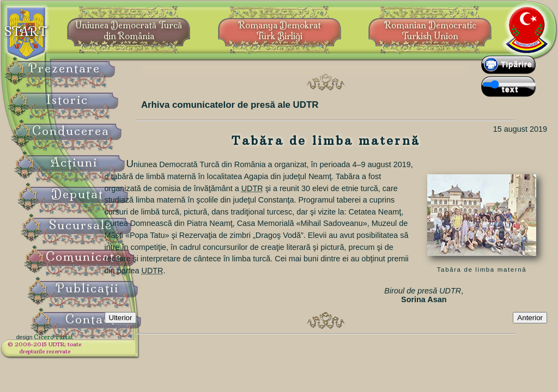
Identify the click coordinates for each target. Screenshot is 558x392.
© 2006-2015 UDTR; (71, 351)
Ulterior (169, 336)
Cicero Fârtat (80, 344)
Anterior (530, 336)
